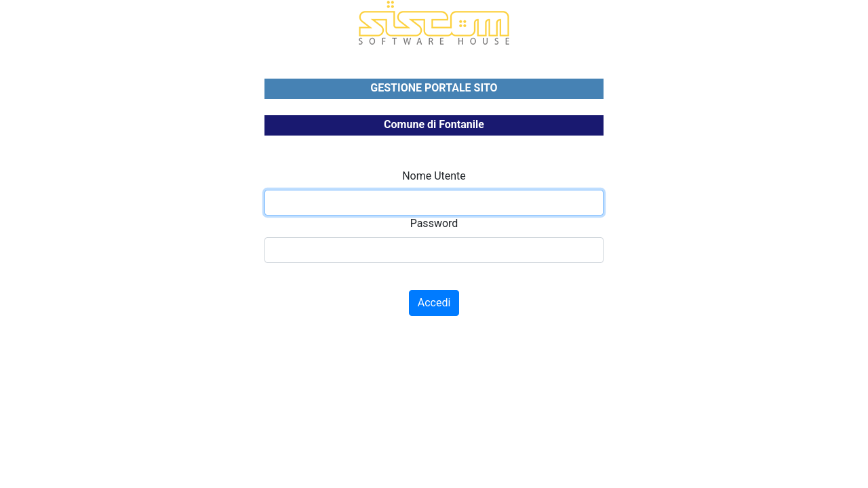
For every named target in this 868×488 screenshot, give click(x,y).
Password (434, 223)
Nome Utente (434, 176)
